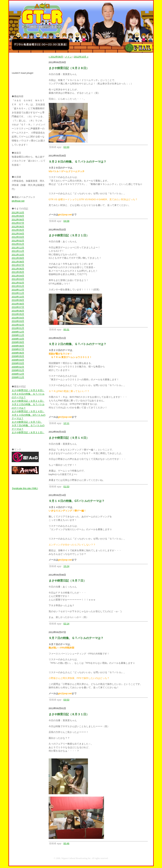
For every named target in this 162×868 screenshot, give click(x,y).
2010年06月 (18, 311)
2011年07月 (18, 265)
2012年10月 (18, 213)
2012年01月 (18, 244)
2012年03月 (18, 237)
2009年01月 (18, 370)
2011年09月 (18, 258)
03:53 (66, 700)
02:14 (66, 624)
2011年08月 (18, 262)
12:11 (66, 423)
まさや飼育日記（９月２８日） (28, 390)
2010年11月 (18, 293)
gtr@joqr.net (18, 201)
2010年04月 (18, 318)
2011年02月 (18, 283)
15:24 (66, 566)
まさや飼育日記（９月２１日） (28, 401)
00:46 (66, 843)
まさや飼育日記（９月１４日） (28, 411)
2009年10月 (18, 339)
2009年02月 (18, 367)
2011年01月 (18, 286)
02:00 (66, 147)
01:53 (66, 487)
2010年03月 (18, 321)
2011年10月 (18, 255)
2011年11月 (18, 251)
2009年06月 (18, 353)
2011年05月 (18, 272)
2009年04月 (18, 360)
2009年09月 (18, 342)
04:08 (66, 221)
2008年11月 (18, 377)
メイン (68, 57)
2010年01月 (18, 328)
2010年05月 (18, 314)
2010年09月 (18, 300)
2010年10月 (18, 297)
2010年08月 (18, 304)
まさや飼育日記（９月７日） (27, 422)
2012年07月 (18, 223)
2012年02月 (18, 241)
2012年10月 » (81, 57)
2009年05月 (18, 356)
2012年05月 (18, 230)
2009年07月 (18, 349)
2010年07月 (18, 307)
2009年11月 (18, 335)
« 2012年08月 (56, 57)
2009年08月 (18, 346)
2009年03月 (18, 363)
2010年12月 (18, 290)
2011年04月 (18, 276)
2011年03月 (18, 279)
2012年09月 (18, 216)
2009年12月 (18, 332)
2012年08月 (18, 220)
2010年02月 (18, 325)
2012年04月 (18, 234)
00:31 (66, 329)
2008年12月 (18, 374)
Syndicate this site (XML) (25, 488)
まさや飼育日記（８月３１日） (28, 432)
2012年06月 (18, 227)
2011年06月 (18, 269)
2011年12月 (18, 248)
